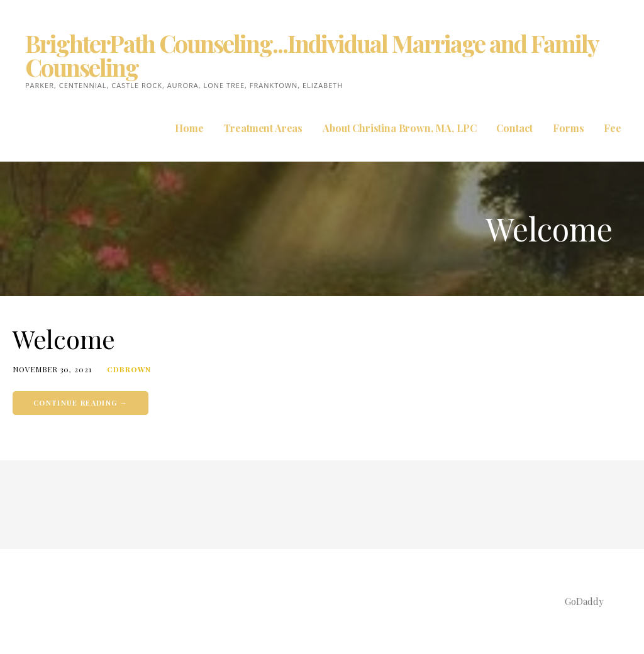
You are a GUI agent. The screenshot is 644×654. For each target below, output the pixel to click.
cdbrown (129, 369)
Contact (514, 128)
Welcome (64, 339)
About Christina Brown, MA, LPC (399, 128)
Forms (568, 128)
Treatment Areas (264, 128)
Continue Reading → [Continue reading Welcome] (80, 403)
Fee (613, 128)
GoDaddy (584, 601)
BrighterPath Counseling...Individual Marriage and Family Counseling (312, 55)
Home (189, 128)
